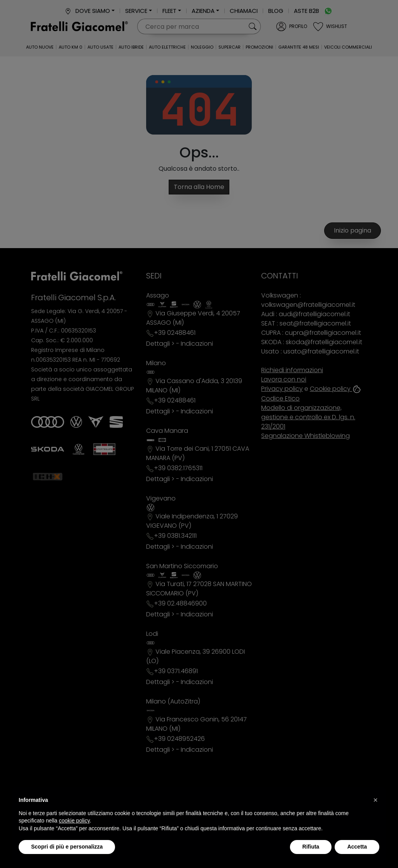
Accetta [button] (357, 847)
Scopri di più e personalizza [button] (67, 847)
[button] (375, 800)
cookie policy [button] (74, 821)
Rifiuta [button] (311, 847)
